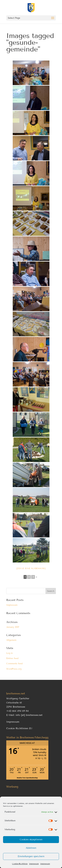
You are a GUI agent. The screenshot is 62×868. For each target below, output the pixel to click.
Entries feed (12, 658)
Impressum (34, 864)
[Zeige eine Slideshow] (31, 568)
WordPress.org (14, 669)
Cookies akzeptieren (31, 840)
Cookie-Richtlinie (20, 864)
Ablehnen (31, 848)
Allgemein (11, 640)
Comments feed (14, 664)
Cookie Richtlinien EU (19, 728)
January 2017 (13, 627)
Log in (9, 653)
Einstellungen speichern (31, 856)
